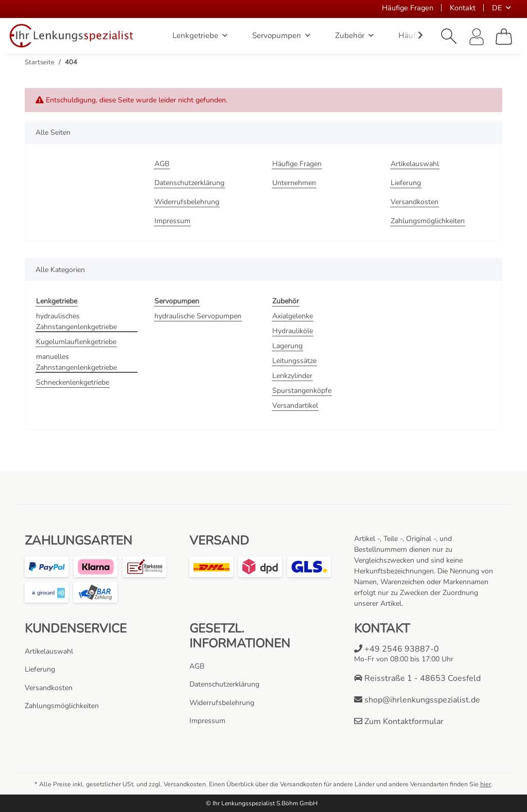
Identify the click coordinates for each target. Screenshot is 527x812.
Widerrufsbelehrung (187, 202)
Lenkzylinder (292, 376)
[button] (449, 37)
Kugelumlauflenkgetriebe (76, 342)
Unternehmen (294, 183)
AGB (162, 164)
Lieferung (406, 183)
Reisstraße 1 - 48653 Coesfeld (417, 678)
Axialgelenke (293, 316)
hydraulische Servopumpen (198, 316)
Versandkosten (415, 202)
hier (486, 784)
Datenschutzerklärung (189, 183)
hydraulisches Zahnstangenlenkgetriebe (76, 321)
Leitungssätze (294, 361)
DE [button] (497, 8)
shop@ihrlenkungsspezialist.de (417, 700)
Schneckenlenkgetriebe (73, 382)
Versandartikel (295, 405)
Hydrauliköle (293, 331)
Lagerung (287, 346)
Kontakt (463, 8)
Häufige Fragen (408, 8)
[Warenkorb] (504, 37)
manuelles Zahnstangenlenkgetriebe (76, 362)
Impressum (172, 221)
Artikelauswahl (415, 164)
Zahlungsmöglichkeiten (428, 221)
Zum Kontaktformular (399, 721)
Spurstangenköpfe (302, 391)
